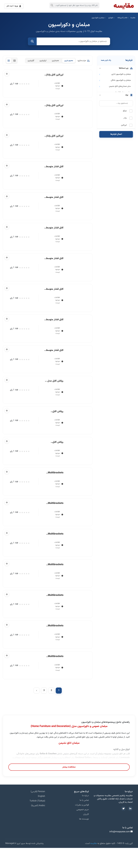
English (41, 816)
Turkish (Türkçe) (37, 821)
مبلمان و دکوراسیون (98, 18)
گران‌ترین (31, 61)
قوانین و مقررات (82, 825)
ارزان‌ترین (43, 61)
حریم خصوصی (83, 830)
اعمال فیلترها (116, 134)
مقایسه (133, 18)
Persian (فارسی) (38, 812)
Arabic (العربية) (38, 826)
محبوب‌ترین (69, 61)
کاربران (86, 834)
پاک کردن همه (106, 60)
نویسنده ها (84, 839)
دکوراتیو (111, 18)
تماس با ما (84, 820)
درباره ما (85, 816)
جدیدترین (55, 61)
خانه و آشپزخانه (122, 18)
